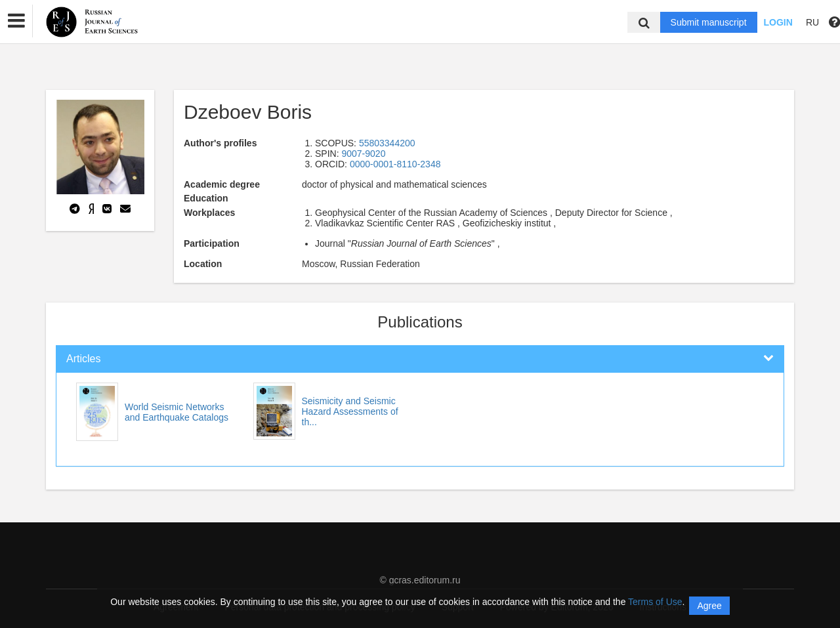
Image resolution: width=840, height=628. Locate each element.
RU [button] (812, 22)
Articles (83, 359)
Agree (709, 606)
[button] (16, 21)
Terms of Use (655, 602)
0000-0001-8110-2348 (395, 164)
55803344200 (387, 143)
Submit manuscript (709, 22)
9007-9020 (363, 154)
